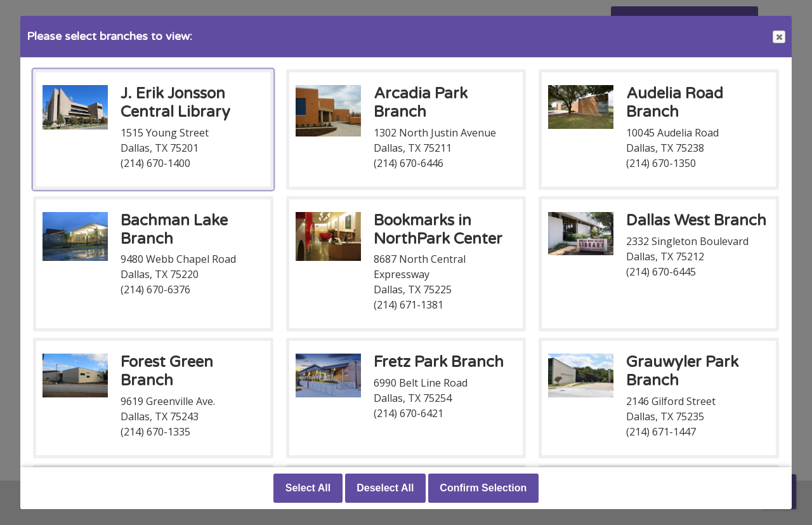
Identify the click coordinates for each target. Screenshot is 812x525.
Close (778, 37)
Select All (308, 488)
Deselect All (385, 488)
